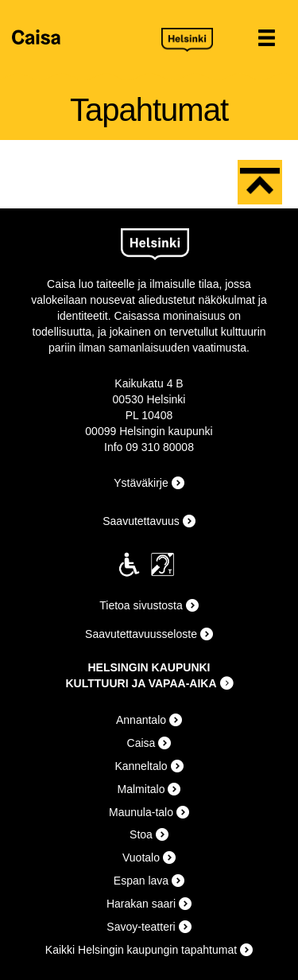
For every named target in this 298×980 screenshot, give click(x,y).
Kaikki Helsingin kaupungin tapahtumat (141, 950)
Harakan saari (141, 904)
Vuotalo (141, 857)
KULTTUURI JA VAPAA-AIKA (141, 683)
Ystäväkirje (141, 483)
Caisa (81, 37)
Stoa (141, 834)
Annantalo (141, 720)
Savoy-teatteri (141, 927)
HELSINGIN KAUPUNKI (149, 667)
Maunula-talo (141, 812)
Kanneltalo (141, 766)
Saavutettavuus (141, 521)
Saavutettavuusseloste (141, 634)
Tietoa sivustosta (141, 605)
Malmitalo (141, 789)
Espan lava (141, 881)
